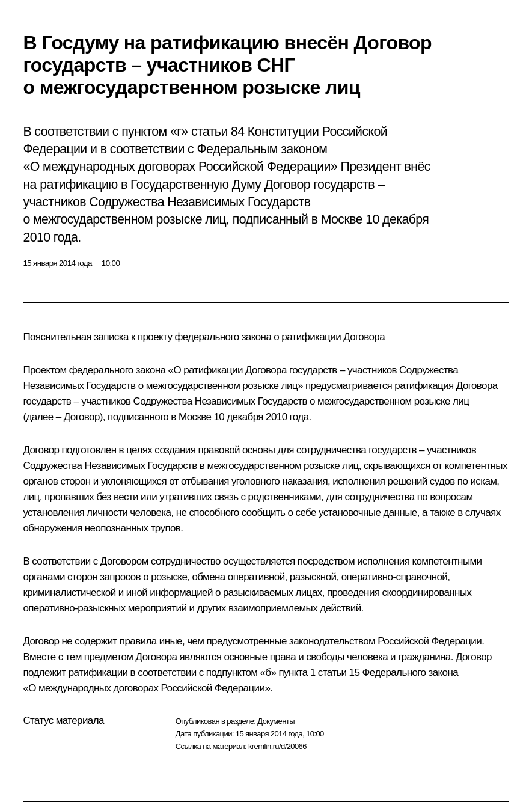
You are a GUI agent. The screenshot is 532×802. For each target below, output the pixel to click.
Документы (276, 721)
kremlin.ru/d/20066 (277, 746)
